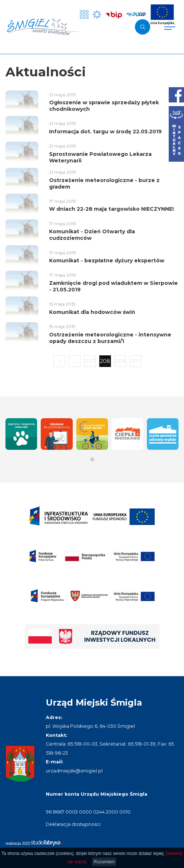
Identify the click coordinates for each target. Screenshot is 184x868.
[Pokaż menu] (170, 27)
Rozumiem (104, 862)
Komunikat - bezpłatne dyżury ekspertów (107, 261)
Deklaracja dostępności (73, 824)
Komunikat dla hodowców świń (92, 312)
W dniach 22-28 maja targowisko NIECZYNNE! (111, 209)
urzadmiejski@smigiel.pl (74, 771)
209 (121, 361)
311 (136, 361)
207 (90, 361)
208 (105, 361)
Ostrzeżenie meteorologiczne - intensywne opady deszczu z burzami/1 (110, 338)
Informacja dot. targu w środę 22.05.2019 (105, 132)
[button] (92, 459)
